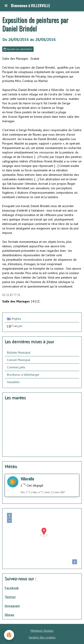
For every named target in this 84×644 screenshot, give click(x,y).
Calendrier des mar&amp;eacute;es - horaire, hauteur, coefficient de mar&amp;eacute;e (30, 429)
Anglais (14, 319)
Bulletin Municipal (19, 352)
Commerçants (16, 367)
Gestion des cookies (42, 637)
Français (15, 326)
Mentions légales (42, 631)
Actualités (13, 382)
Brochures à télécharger (23, 375)
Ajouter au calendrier (18, 49)
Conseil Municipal (19, 360)
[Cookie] (9, 635)
